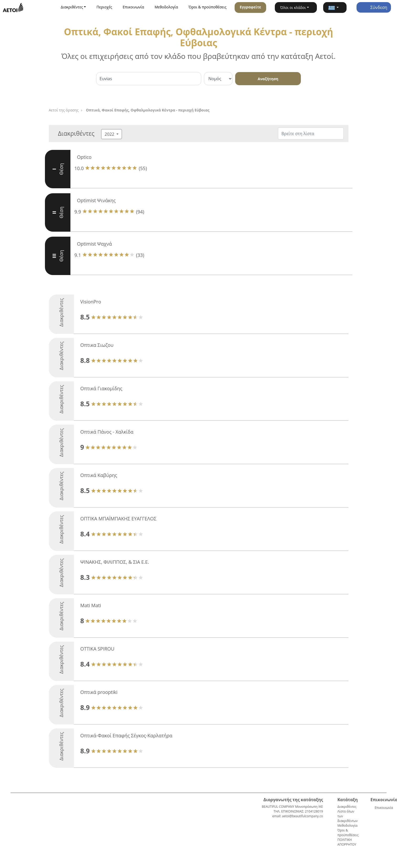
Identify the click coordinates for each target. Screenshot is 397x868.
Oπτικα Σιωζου (97, 345)
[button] (335, 7)
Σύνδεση (374, 7)
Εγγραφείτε (251, 7)
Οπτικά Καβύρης (99, 475)
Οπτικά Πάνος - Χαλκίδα (107, 432)
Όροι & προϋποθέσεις (208, 7)
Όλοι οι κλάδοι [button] (293, 7)
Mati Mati (91, 605)
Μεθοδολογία (166, 7)
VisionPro (91, 302)
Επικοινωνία (133, 7)
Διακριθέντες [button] (72, 7)
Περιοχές (104, 7)
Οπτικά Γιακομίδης (101, 388)
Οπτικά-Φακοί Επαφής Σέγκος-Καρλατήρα (127, 735)
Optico (84, 157)
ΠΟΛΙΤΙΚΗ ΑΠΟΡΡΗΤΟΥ (347, 842)
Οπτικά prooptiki (99, 692)
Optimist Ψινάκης (96, 200)
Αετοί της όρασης (64, 110)
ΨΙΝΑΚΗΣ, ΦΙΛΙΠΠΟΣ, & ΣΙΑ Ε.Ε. (115, 562)
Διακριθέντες (347, 807)
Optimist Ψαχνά (94, 244)
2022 (110, 134)
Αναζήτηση (268, 79)
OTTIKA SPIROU (97, 649)
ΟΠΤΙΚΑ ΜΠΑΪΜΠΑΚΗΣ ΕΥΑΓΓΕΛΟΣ (118, 519)
